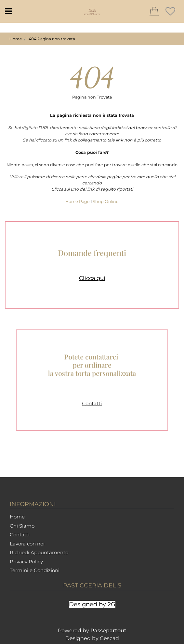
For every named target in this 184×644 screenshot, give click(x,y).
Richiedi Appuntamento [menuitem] (39, 552)
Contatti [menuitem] (20, 535)
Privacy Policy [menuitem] (26, 562)
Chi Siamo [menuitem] (22, 526)
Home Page (78, 201)
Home (16, 39)
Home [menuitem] (17, 517)
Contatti (92, 398)
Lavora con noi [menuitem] (27, 544)
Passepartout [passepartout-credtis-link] (108, 631)
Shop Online (106, 201)
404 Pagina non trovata (52, 39)
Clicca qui (92, 278)
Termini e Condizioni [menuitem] (35, 570)
